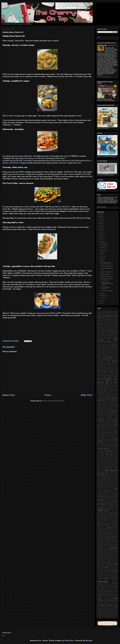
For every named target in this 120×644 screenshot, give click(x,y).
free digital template (113, 496)
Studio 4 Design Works (107, 416)
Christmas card (108, 331)
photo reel (102, 558)
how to (111, 521)
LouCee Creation (107, 377)
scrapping (103, 585)
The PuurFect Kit (101, 423)
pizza (107, 561)
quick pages (100, 573)
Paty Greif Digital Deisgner (106, 399)
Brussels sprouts (108, 327)
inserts (105, 528)
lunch (116, 535)
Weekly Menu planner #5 (106, 272)
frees (110, 511)
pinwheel (108, 559)
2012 (101, 303)
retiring (99, 576)
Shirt (109, 408)
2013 (101, 301)
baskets (106, 445)
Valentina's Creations (106, 430)
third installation (101, 602)
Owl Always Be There (106, 396)
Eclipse (101, 347)
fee (115, 486)
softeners (116, 589)
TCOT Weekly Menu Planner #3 (105, 288)
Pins (117, 402)
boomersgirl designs (103, 449)
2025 (101, 217)
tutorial (115, 607)
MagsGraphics (114, 382)
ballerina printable (105, 443)
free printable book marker (104, 502)
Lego (105, 373)
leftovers (107, 535)
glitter (101, 515)
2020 (101, 228)
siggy (110, 586)
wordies (107, 617)
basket (102, 445)
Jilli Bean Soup (106, 367)
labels (112, 532)
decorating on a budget (113, 467)
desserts (111, 468)
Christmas (110, 330)
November (103, 245)
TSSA (116, 418)
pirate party (100, 561)
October (103, 247)
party (108, 555)
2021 (101, 226)
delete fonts (100, 468)
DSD (116, 334)
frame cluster (111, 489)
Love (113, 378)
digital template (114, 473)
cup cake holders (110, 464)
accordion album (101, 437)
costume (108, 461)
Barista (99, 323)
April (102, 261)
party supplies (103, 557)
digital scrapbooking (111, 471)
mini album (112, 537)
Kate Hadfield (115, 369)
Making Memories (113, 384)
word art (103, 617)
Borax (103, 327)
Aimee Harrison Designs (104, 316)
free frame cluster (107, 498)
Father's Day (101, 350)
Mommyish (104, 389)
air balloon (108, 438)
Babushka (115, 322)
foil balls (99, 489)
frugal (116, 511)
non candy (104, 546)
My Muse (100, 391)
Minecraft (106, 388)
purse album (104, 572)
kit (106, 532)
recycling (103, 574)
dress (98, 479)
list (114, 535)
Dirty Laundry (114, 341)
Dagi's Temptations (107, 336)
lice (110, 535)
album (113, 438)
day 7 (111, 465)
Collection (109, 333)
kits (107, 532)
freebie (100, 511)
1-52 (100, 311)
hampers (103, 517)
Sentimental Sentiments (102, 407)
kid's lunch (115, 531)
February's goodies (101, 354)
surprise (106, 594)
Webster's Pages (108, 433)
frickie (113, 511)
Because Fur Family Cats (110, 325)
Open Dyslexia (106, 395)
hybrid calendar (105, 524)
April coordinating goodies (106, 321)
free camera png (112, 492)
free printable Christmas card (111, 500)
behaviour (110, 445)
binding (114, 445)
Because (103, 325)
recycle (99, 574)
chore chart (103, 457)
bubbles (113, 450)
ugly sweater (112, 609)
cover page (100, 462)
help (111, 518)
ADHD (99, 315)
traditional (99, 604)
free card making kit (105, 493)
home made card (114, 519)
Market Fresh (104, 387)
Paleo (103, 397)
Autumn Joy (110, 322)
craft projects (115, 462)
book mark (100, 447)
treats (106, 607)
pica (103, 559)
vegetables (106, 611)
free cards (113, 493)
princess (110, 565)
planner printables (101, 564)
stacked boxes (107, 590)
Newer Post (9, 395)
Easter (113, 346)
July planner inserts (101, 369)
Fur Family (113, 355)
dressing (108, 479)
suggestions (107, 593)
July (102, 254)
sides (108, 586)
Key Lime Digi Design (103, 370)
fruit (107, 513)
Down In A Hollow (101, 346)
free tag (108, 507)
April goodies (115, 321)
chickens (111, 456)
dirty (111, 476)
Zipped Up (115, 435)
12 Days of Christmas (105, 311)
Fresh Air (108, 355)
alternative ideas (101, 439)
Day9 (106, 337)
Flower (99, 355)
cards (102, 453)
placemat (105, 562)
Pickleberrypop (111, 402)
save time (115, 576)
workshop (110, 617)
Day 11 (103, 337)
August (102, 252)
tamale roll (100, 596)
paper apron (106, 551)
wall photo (105, 614)
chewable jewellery (104, 456)
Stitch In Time (112, 415)
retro (102, 576)
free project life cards (111, 504)
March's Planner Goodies (109, 385)
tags (114, 594)
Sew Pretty (115, 407)
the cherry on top (112, 600)
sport (102, 590)
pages (111, 550)
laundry (104, 534)
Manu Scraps (100, 385)
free (116, 489)
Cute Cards (102, 334)
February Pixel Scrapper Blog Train (109, 352)
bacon (99, 443)
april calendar (105, 441)
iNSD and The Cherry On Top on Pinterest (106, 263)
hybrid (99, 523)
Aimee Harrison (114, 315)
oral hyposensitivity (108, 547)
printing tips (100, 570)
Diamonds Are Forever (106, 338)
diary (103, 469)
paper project (103, 554)
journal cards (107, 529)
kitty (109, 532)
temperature (107, 599)
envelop (105, 482)
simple (113, 586)
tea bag (106, 596)
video (110, 611)
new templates (100, 545)
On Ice (114, 393)
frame (107, 489)
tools (112, 603)
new (111, 543)
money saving (105, 542)
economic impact (111, 480)
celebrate (102, 454)
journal (102, 529)
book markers (114, 447)
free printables (102, 504)
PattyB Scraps (111, 397)
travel (114, 606)
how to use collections (113, 522)
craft (110, 462)
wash (111, 614)
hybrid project (104, 525)
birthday (106, 446)
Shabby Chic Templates (102, 408)
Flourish (116, 354)
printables (106, 568)
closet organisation (113, 457)
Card (99, 329)
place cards (100, 562)
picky (105, 559)
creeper (99, 464)
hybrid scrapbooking (113, 525)
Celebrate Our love (105, 329)
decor (114, 465)
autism (116, 441)
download (115, 478)
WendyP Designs (105, 434)
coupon (116, 461)
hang (111, 517)
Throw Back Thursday (107, 424)
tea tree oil (105, 597)
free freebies (113, 498)
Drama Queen (108, 346)
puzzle (108, 572)
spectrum (99, 590)
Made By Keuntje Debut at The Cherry (107, 279)
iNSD (99, 526)
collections (107, 460)
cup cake (105, 464)
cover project (106, 462)
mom (101, 542)
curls (102, 465)
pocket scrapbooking (113, 564)
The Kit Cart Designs (112, 422)
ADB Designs (114, 314)
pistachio (104, 561)
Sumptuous (110, 418)
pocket (106, 564)
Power (106, 404)
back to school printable (112, 442)
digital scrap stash (101, 471)
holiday (116, 518)
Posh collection (101, 404)
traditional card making (107, 604)
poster (99, 565)
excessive (112, 483)
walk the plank (105, 613)
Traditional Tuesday (108, 427)
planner (109, 562)
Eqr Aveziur (106, 347)
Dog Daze (110, 343)
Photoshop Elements (102, 402)
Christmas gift (114, 331)
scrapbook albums (103, 580)
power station (104, 565)
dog (105, 478)
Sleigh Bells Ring (113, 411)
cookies (104, 461)
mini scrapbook (107, 540)
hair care (99, 517)
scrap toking (110, 579)
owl (106, 549)
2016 (101, 237)
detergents (100, 469)
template (115, 598)
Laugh (102, 373)
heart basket (104, 518)
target (103, 596)
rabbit (105, 573)
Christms (99, 333)
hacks (114, 515)
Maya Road (112, 387)
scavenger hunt (107, 577)
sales (111, 576)
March (102, 293)
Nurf (117, 392)
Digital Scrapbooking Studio (107, 340)
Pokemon (113, 403)
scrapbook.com (114, 580)
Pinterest (37, 229)
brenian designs (107, 450)
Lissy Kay (113, 374)
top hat (116, 603)
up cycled (103, 610)
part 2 (105, 555)
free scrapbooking (110, 506)
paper (101, 551)
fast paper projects (111, 484)
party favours (112, 555)
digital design (107, 469)
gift (108, 514)
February (103, 296)
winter (116, 615)
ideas (103, 526)
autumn (99, 442)
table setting (110, 594)
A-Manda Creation (106, 314)
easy (102, 480)
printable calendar (101, 566)
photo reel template (109, 558)
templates (100, 600)
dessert (106, 468)
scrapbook (115, 579)
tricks (111, 607)
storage (103, 593)
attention (112, 441)
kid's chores (104, 531)
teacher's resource (113, 597)
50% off (103, 312)
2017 (101, 234)
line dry (112, 535)
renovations (108, 574)
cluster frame (104, 458)
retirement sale (114, 574)
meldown (108, 536)
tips (105, 603)
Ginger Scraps (110, 356)
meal (105, 536)
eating (106, 480)
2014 (101, 241)
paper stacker (101, 555)
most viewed (111, 542)
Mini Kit (110, 388)
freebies (106, 511)
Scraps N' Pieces (113, 406)
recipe (112, 573)
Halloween (115, 360)
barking (99, 445)
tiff (113, 602)
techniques (100, 599)
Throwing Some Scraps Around (107, 425)
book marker (107, 447)
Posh (116, 403)
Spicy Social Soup (104, 414)
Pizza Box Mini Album (106, 403)
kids (98, 532)
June (102, 256)
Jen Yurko (112, 366)
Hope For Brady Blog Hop (107, 291)
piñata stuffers (115, 561)
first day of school (114, 487)
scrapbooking (103, 582)
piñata (110, 561)
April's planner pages (102, 322)
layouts (99, 535)
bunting (99, 451)
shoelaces (104, 586)
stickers (99, 593)
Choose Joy (105, 330)
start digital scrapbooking (104, 592)
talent (116, 594)
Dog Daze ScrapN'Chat (107, 344)
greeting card (110, 515)
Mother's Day (115, 389)
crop (102, 464)
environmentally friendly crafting (104, 483)
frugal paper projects (102, 513)
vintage (113, 611)
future (109, 513)
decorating (106, 467)
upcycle (102, 611)
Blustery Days (110, 326)
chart (98, 456)
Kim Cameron (112, 370)
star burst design (114, 590)
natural (105, 543)
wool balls (99, 617)
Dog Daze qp (115, 344)
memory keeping (114, 536)
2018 (101, 232)
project (110, 570)
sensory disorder (109, 585)
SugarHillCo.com (101, 418)
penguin (110, 557)
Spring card (110, 414)
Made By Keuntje (112, 381)
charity (116, 454)
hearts (108, 518)
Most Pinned (109, 389)
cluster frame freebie (113, 458)
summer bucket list (114, 593)
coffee (103, 460)
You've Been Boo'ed (107, 435)
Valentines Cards (101, 431)
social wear (110, 589)
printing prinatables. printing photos (110, 569)
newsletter (106, 545)
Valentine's (115, 430)
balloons (111, 443)
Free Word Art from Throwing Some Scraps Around (107, 283)
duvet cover (115, 479)
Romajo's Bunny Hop (105, 274)
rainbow (108, 573)
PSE (100, 397)
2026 (101, 215)
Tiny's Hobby (111, 426)
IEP (109, 365)
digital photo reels (114, 469)
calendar (103, 451)
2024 (101, 219)
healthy (99, 518)
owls (108, 549)
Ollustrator (69, 640)
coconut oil (100, 460)
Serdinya (110, 407)
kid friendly (100, 531)
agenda (103, 438)
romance (105, 576)
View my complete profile (104, 77)
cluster (99, 458)
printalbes (112, 568)
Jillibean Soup (113, 367)
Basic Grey (104, 323)
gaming (113, 513)
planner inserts (114, 562)
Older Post (87, 395)
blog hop (110, 446)
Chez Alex (99, 330)
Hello (103, 363)
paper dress (106, 553)
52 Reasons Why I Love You (110, 312)
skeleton (102, 589)
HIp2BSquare (109, 361)
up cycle (99, 610)
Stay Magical (106, 415)
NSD (111, 391)
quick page (115, 572)
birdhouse (102, 446)
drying (111, 479)
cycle (104, 465)
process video (105, 570)
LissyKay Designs (109, 376)
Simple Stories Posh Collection (104, 410)
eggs (102, 482)
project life (115, 570)
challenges (112, 454)
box (109, 449)
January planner (106, 366)
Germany (104, 356)
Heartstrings (108, 362)
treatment (102, 607)
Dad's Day (100, 336)
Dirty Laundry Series (102, 343)
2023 (101, 221)
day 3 (108, 465)
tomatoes (108, 603)
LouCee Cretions (107, 378)
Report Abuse (102, 207)
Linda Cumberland (107, 374)
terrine (105, 600)
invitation (116, 528)
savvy (99, 577)
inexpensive (108, 526)
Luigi (104, 381)
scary (102, 577)
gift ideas (115, 514)
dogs (107, 478)
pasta (107, 557)
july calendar (115, 529)
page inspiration (113, 548)
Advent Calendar (107, 315)
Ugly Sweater (110, 429)
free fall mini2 (100, 498)
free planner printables (113, 499)
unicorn (116, 609)
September (103, 250)
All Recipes (50, 229)
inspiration (110, 528)
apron (109, 441)
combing (111, 460)
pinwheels (113, 559)
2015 (101, 239)
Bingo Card (103, 326)
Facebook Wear (114, 348)
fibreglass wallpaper (105, 487)
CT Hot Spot (115, 327)
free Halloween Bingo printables (104, 491)
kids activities (102, 532)
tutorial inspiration (101, 609)
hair (117, 515)
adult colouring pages (109, 437)
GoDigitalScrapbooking (107, 359)
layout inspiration (113, 534)
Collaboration (104, 333)
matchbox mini (100, 536)
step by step (114, 592)
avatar (103, 442)
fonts (102, 489)
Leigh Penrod (100, 374)
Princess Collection (105, 406)
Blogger (89, 640)
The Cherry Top (108, 420)
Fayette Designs (109, 350)
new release (115, 543)
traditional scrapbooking (106, 606)
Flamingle (108, 354)
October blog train (109, 393)
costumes (112, 461)
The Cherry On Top (111, 46)
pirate (116, 559)
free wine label (114, 509)
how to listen (105, 522)
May (102, 259)
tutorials (107, 609)
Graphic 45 (102, 361)
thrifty (105, 602)
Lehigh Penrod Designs (112, 373)
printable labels (110, 566)
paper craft (100, 553)
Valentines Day (109, 431)
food (105, 489)
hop (103, 521)
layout (108, 534)
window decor (112, 615)
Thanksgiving (100, 419)
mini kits (114, 539)
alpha (116, 438)
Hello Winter (107, 363)
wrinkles (114, 617)
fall (115, 483)
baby (105, 442)
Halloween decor (101, 362)
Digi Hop (112, 338)
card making (108, 451)
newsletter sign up (112, 545)
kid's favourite (110, 531)
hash (113, 517)
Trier (113, 427)
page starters (106, 550)
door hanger (111, 478)
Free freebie (103, 355)
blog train (115, 446)
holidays (105, 519)
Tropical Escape (104, 429)
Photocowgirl (115, 400)
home (108, 519)
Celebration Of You (113, 329)
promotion (99, 572)
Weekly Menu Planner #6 (106, 266)
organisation (115, 547)
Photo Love (109, 400)
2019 (101, 230)
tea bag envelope (112, 596)
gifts (98, 515)
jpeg (111, 529)
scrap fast (105, 579)
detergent (116, 468)
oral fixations (113, 546)
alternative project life (109, 439)
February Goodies (109, 351)
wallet (108, 614)
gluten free (104, 515)
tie (112, 602)
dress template (103, 479)
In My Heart (113, 365)
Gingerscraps (108, 358)
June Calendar (109, 369)
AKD (101, 315)
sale (108, 576)
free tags (112, 507)
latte (101, 534)
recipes (116, 573)
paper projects (109, 554)
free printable (101, 500)
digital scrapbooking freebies (105, 472)
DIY (114, 334)
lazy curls (103, 535)
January (103, 298)
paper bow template (113, 551)
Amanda (103, 319)
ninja (116, 545)
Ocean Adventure (101, 393)
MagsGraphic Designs (103, 382)
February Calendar (101, 351)
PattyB (106, 397)
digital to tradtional (110, 475)
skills (106, 589)
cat (104, 453)
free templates (107, 509)
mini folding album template (106, 539)
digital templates (102, 475)
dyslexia (99, 480)
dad (106, 465)
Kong (108, 371)
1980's (112, 311)
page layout (100, 550)
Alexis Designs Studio (106, 318)
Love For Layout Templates (107, 379)
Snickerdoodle (111, 412)
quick (111, 572)
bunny (116, 450)
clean (108, 457)
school (113, 577)
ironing (99, 529)
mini (108, 538)
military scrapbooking (102, 538)
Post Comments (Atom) (54, 401)
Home (48, 395)
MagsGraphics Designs (103, 384)
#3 (98, 311)
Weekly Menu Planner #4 (106, 276)
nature (109, 543)
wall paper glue (112, 613)
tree (109, 607)
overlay (104, 549)
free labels (106, 499)
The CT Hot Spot (107, 419)
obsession (108, 546)
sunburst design (101, 594)
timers (102, 603)
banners (116, 443)
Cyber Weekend (109, 334)
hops (105, 521)
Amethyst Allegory (109, 319)
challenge (107, 454)
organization (100, 549)
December (103, 243)
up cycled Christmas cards (111, 610)
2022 (101, 223)
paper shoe (115, 554)
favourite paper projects (108, 486)
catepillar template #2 (109, 453)
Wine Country (112, 434)
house (108, 521)
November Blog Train (111, 392)
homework (99, 521)
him (113, 518)
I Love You (106, 365)
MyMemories (106, 391)
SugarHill (116, 416)
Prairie (110, 404)
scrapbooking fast (106, 583)
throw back (109, 602)
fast (105, 484)
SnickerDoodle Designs (102, 412)
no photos (99, 546)
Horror (102, 365)
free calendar (104, 492)
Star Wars (101, 415)
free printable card (106, 503)
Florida (112, 354)
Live (114, 376)
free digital (108, 495)
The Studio (108, 423)
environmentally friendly (112, 482)
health (116, 517)
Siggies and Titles (114, 408)
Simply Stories (105, 411)
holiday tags (100, 519)
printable (115, 565)
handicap (108, 517)
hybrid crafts (112, 524)
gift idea (111, 514)
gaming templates (104, 514)
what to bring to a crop (104, 615)
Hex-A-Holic (112, 363)
